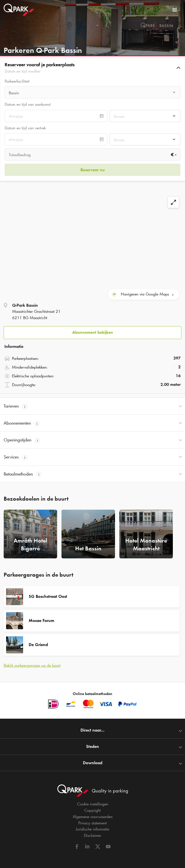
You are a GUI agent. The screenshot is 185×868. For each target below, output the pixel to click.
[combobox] (92, 94)
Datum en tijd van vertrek (25, 128)
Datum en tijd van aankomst (28, 104)
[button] (92, 68)
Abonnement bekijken (93, 332)
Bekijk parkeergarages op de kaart (32, 665)
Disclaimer (92, 835)
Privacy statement (92, 823)
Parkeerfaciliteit (17, 81)
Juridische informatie (92, 829)
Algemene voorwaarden (93, 817)
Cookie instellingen (93, 804)
